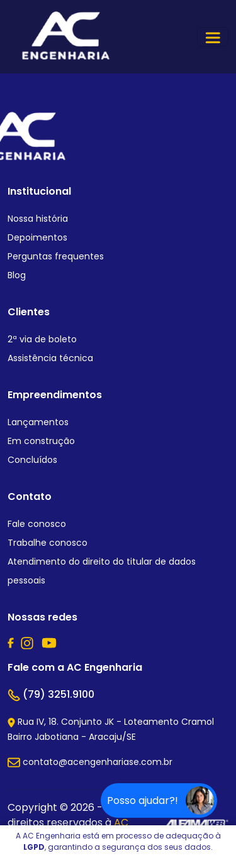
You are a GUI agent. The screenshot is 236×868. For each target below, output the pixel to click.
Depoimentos (37, 237)
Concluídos (32, 460)
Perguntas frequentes (56, 256)
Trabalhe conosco (48, 543)
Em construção (41, 441)
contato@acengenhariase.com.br (90, 762)
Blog (17, 275)
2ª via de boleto (42, 339)
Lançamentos (38, 422)
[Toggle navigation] (213, 37)
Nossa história (38, 219)
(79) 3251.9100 (51, 694)
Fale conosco (37, 524)
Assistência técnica (50, 358)
